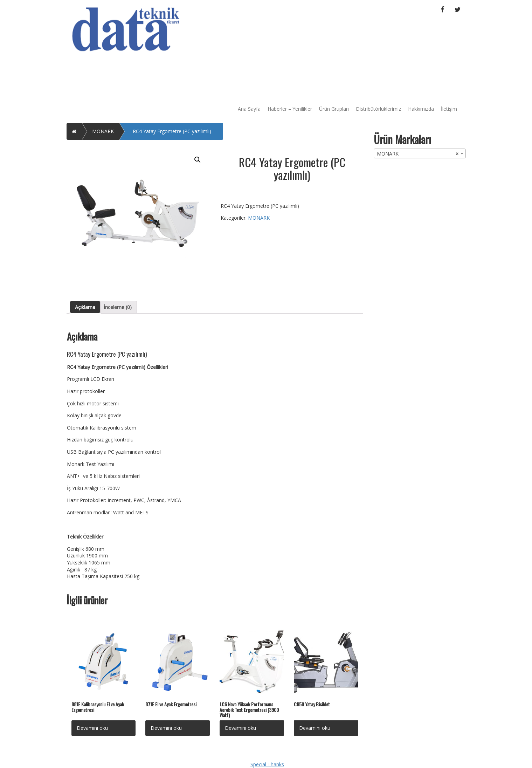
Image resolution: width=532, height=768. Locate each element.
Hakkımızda (421, 109)
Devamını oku (92, 728)
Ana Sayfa (249, 109)
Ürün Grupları (334, 109)
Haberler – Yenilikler (290, 109)
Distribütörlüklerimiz (378, 109)
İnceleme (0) (118, 307)
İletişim (449, 109)
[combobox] (420, 153)
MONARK (103, 131)
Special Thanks (267, 764)
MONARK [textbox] (418, 154)
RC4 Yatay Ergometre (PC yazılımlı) (172, 131)
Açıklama (85, 307)
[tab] (85, 307)
